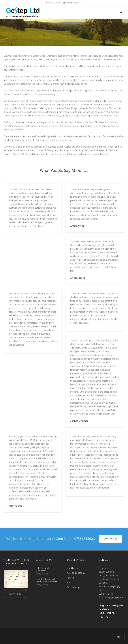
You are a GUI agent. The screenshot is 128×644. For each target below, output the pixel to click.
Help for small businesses (43, 569)
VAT (69, 583)
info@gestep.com (73, 3)
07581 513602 (54, 3)
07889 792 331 (106, 594)
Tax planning (73, 587)
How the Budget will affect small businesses (47, 580)
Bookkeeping (74, 568)
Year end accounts (76, 573)
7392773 (104, 617)
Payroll (71, 578)
